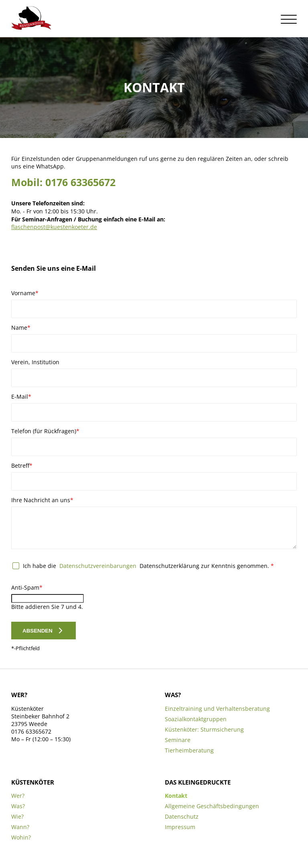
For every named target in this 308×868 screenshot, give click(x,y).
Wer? (18, 796)
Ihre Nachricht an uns (42, 500)
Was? (18, 806)
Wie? (17, 816)
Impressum (180, 827)
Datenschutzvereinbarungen (98, 566)
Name (24, 328)
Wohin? (21, 837)
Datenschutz (182, 816)
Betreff (24, 465)
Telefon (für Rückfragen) (45, 431)
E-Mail (24, 396)
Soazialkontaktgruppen (196, 719)
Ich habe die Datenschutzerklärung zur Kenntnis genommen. (148, 566)
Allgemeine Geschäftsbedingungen (212, 806)
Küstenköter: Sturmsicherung (204, 729)
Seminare (178, 740)
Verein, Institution (35, 362)
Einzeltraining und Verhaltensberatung (217, 709)
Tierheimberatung (189, 750)
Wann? (20, 827)
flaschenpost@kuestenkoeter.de (54, 227)
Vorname (25, 293)
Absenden (37, 631)
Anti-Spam (27, 587)
